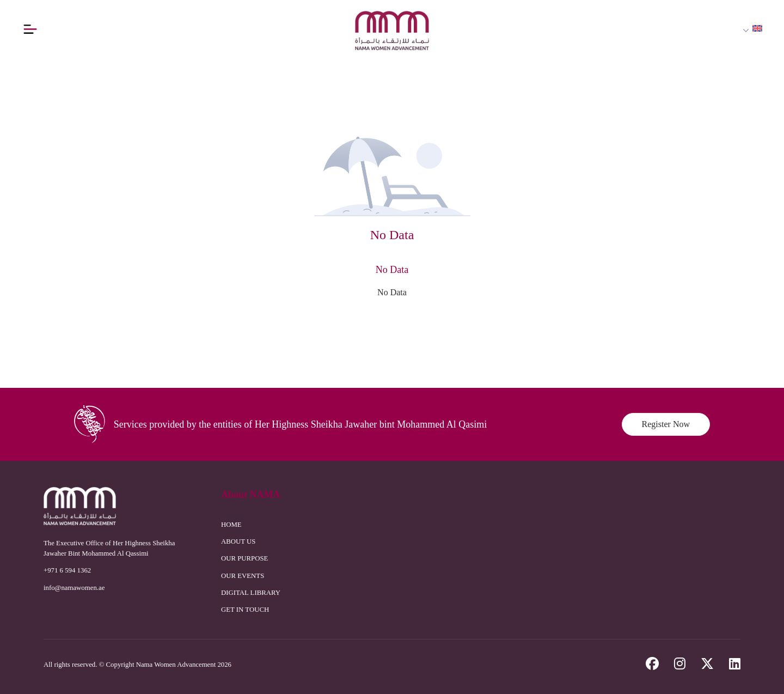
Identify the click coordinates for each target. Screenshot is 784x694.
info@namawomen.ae (74, 588)
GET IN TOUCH (245, 610)
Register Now (666, 424)
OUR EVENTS (243, 576)
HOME (231, 525)
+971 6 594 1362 (67, 570)
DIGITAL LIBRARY (251, 593)
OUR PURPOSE (244, 558)
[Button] (30, 29)
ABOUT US (238, 541)
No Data (392, 292)
